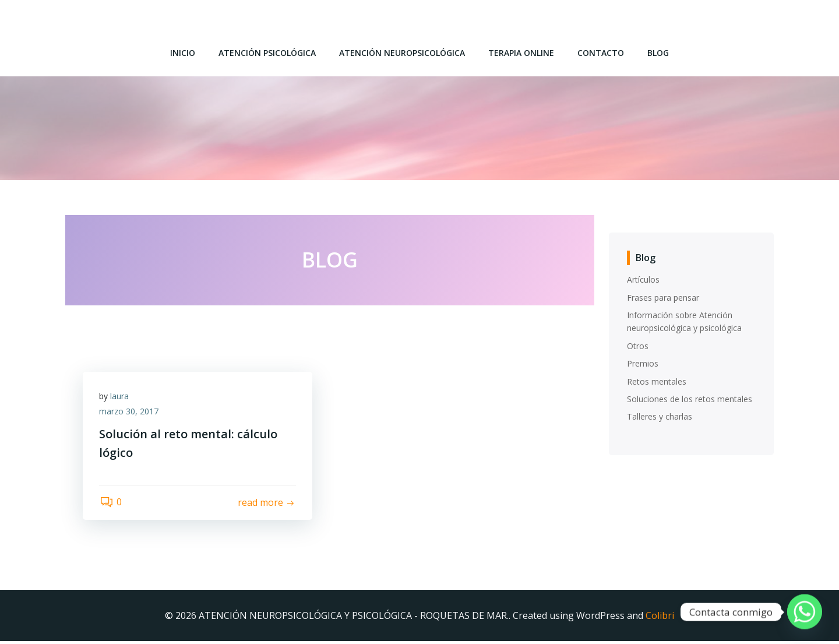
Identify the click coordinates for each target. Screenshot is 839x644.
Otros (638, 346)
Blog (658, 53)
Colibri (660, 618)
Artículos (643, 281)
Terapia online (521, 53)
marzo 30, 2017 (130, 414)
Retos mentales (657, 382)
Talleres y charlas (660, 418)
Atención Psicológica (267, 53)
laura (121, 399)
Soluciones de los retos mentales (690, 400)
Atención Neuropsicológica (402, 53)
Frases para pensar (663, 298)
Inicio (183, 53)
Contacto (601, 53)
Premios (643, 365)
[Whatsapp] (805, 612)
